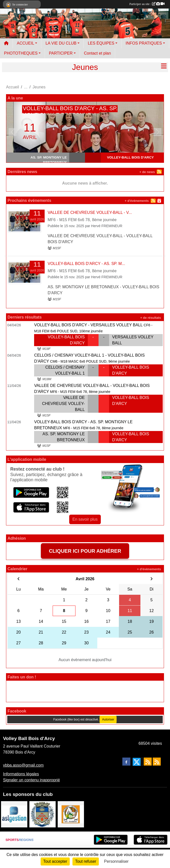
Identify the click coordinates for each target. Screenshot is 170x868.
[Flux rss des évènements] (157, 762)
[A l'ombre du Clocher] (71, 814)
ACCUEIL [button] (25, 43)
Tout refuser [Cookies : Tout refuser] (86, 861)
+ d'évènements (137, 201)
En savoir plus (85, 519)
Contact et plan (98, 53)
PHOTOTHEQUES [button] (21, 53)
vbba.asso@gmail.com (23, 765)
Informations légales (21, 774)
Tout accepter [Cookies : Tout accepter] (55, 861)
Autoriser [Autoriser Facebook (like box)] (108, 719)
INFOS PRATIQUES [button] (144, 43)
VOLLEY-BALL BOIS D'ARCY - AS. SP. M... (86, 264)
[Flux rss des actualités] (148, 762)
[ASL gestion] (14, 814)
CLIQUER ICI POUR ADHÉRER (85, 551)
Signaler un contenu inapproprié (31, 780)
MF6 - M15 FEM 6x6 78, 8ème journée (82, 220)
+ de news (147, 172)
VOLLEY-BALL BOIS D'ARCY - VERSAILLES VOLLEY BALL (88, 325)
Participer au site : (147, 4)
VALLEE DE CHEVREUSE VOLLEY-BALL (63, 404)
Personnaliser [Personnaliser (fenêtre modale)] (116, 861)
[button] (13, 132)
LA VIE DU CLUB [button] (61, 43)
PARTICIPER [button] (61, 53)
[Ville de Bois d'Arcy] (42, 814)
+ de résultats (151, 318)
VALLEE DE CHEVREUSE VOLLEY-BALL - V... (90, 212)
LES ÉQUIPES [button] (101, 43)
